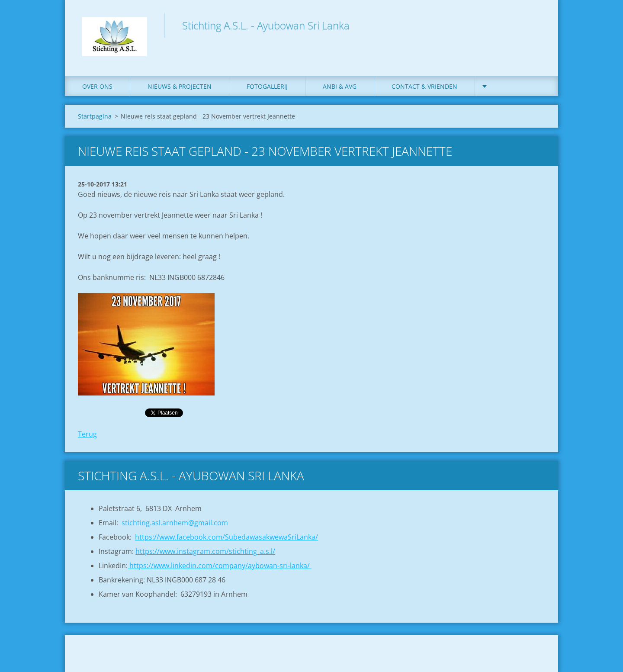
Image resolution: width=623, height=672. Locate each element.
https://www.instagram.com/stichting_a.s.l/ (205, 551)
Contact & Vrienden (424, 86)
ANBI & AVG (340, 86)
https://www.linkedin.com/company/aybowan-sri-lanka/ (220, 566)
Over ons (97, 86)
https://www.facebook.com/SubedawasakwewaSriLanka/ (226, 537)
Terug (87, 434)
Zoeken (536, 25)
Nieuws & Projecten (180, 86)
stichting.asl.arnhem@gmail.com (175, 523)
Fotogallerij (267, 86)
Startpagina (95, 116)
